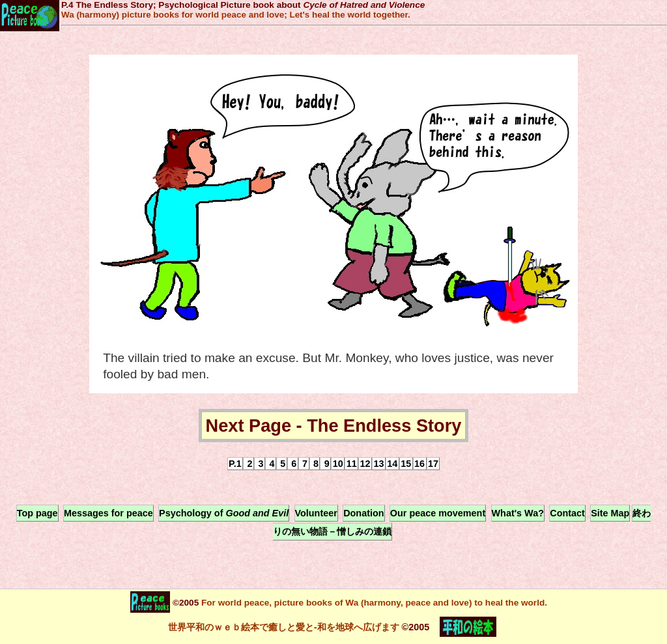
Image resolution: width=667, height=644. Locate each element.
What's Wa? (518, 513)
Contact (567, 513)
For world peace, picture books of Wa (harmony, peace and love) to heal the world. (373, 602)
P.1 (235, 464)
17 (433, 464)
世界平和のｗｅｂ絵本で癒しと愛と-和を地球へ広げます (284, 626)
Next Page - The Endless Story (334, 426)
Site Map (610, 513)
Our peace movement (438, 513)
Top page (37, 513)
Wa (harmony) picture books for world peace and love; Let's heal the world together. (236, 15)
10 (338, 464)
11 (352, 464)
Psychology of (224, 513)
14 (392, 464)
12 (365, 464)
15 (406, 464)
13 (378, 464)
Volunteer (316, 513)
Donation (363, 513)
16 (419, 464)
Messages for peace (108, 513)
